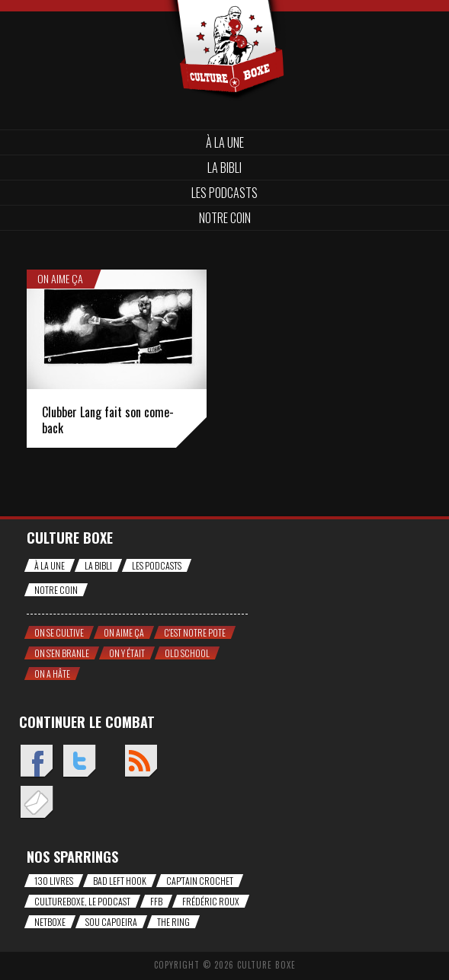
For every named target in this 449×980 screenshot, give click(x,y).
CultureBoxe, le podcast (82, 901)
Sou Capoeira (111, 922)
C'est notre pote (195, 632)
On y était (127, 653)
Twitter (79, 762)
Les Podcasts (224, 193)
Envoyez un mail (36, 803)
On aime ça (60, 279)
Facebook (36, 762)
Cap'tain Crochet (200, 881)
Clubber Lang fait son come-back (108, 420)
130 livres (54, 881)
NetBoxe (50, 922)
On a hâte (52, 674)
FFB (156, 901)
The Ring (173, 922)
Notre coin (225, 218)
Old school (187, 653)
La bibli (224, 168)
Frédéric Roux (211, 901)
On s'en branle (62, 653)
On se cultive (59, 632)
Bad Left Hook (120, 881)
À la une (225, 142)
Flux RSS (141, 762)
